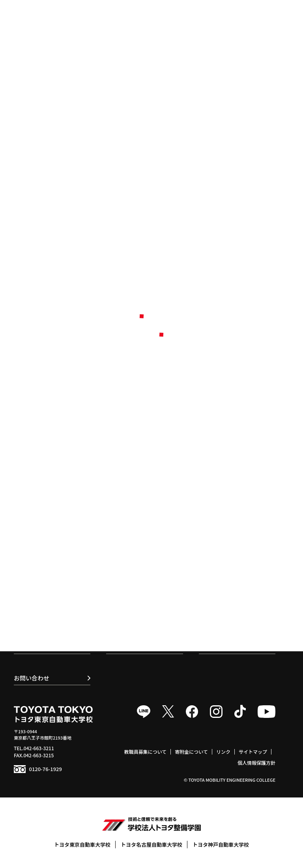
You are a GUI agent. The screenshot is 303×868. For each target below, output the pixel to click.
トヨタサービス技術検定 (230, 558)
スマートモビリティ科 (46, 558)
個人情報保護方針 (256, 763)
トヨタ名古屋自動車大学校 (151, 845)
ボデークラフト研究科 (46, 587)
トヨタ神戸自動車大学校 (221, 845)
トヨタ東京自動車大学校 (82, 845)
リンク (223, 752)
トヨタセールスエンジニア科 (54, 573)
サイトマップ (253, 752)
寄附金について (191, 752)
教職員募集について (146, 752)
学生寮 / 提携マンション (230, 580)
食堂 (207, 569)
